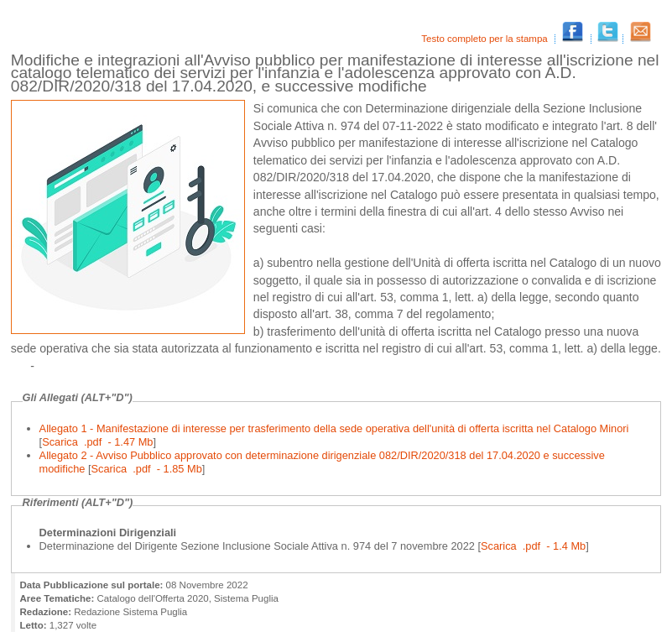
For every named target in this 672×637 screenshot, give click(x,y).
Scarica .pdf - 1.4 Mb (533, 546)
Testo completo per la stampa (486, 39)
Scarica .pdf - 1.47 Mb (97, 442)
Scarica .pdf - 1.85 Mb (146, 469)
